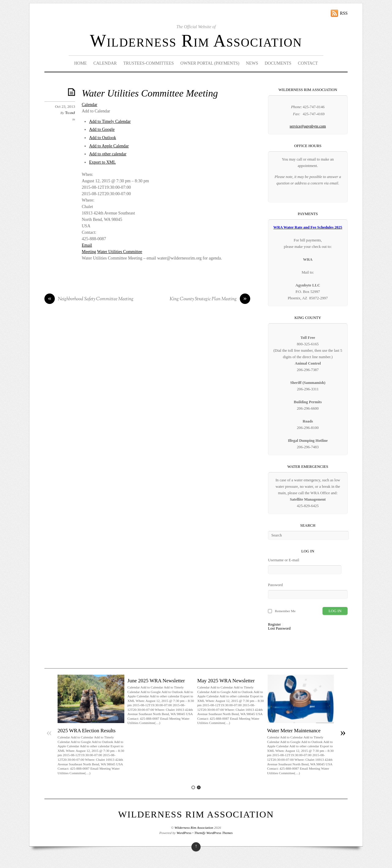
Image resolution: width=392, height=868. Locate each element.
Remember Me (285, 611)
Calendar (105, 63)
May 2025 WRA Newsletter (226, 681)
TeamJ (70, 113)
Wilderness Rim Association (196, 41)
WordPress (184, 833)
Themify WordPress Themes (214, 833)
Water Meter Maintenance (294, 731)
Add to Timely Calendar (110, 121)
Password (275, 585)
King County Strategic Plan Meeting (210, 299)
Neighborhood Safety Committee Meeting (89, 299)
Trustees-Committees (149, 63)
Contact (308, 63)
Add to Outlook (103, 138)
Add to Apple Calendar (109, 146)
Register (274, 625)
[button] (96, 111)
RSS (344, 13)
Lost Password (279, 629)
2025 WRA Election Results (87, 731)
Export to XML (102, 162)
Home (80, 63)
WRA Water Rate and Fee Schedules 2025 (308, 227)
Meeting (89, 252)
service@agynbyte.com (308, 126)
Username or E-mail (284, 560)
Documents (278, 63)
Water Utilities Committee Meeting (150, 93)
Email (87, 245)
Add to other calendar (108, 154)
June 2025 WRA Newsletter (156, 681)
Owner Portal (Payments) (210, 63)
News (252, 63)
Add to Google (102, 129)
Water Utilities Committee (120, 252)
